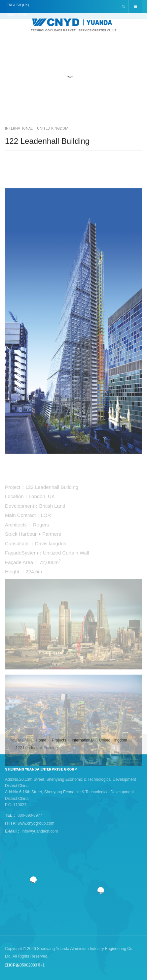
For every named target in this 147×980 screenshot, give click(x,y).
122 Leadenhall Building (47, 141)
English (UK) (18, 5)
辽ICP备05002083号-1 (25, 965)
